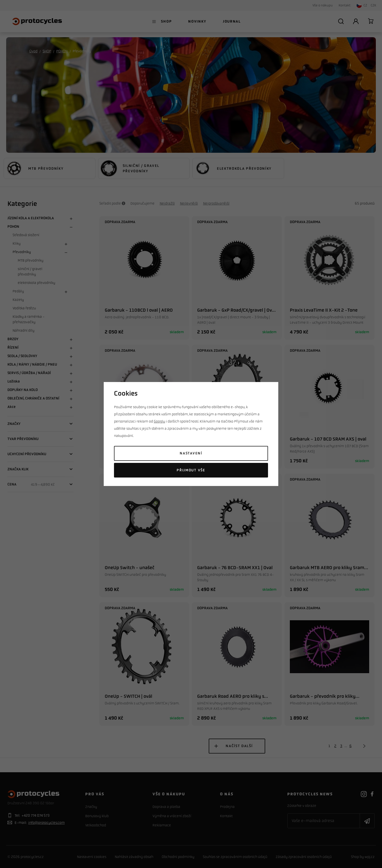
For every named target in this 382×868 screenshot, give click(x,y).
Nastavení (191, 453)
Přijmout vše (191, 470)
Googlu (159, 421)
